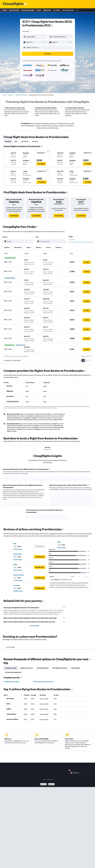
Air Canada (17, 585)
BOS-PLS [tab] (47, 447)
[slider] (93, 242)
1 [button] (83, 360)
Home (5, 10)
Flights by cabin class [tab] (27, 668)
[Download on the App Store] (51, 784)
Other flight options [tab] (43, 668)
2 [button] (87, 360)
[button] (34, 42)
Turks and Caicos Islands (21, 95)
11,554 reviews (18, 581)
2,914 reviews (17, 570)
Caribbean (10, 95)
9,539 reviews (18, 560)
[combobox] (27, 31)
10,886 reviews (18, 591)
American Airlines (18, 575)
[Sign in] (77, 10)
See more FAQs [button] (34, 626)
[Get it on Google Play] (43, 784)
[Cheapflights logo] (13, 4)
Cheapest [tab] (8, 141)
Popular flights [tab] (76, 668)
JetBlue (15, 564)
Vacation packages (28, 10)
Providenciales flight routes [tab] (13, 672)
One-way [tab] (35, 141)
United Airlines (18, 554)
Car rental (57, 10)
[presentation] (52, 26)
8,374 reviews (18, 549)
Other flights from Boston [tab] (60, 668)
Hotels (39, 10)
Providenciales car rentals (12, 682)
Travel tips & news (68, 10)
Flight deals (47, 10)
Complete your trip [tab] (11, 668)
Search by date (14, 10)
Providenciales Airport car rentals (43, 682)
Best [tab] (16, 141)
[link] (14, 216)
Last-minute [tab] (25, 141)
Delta (15, 544)
